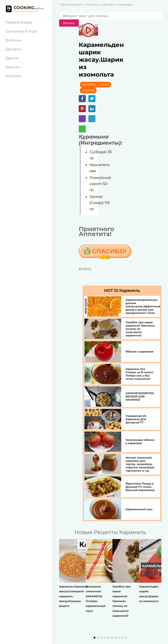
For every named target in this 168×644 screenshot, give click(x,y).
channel (88, 90)
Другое (12, 58)
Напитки (13, 76)
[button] (94, 638)
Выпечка (13, 40)
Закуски (13, 67)
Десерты (13, 49)
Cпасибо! (109, 253)
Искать (69, 23)
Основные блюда (21, 31)
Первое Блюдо (19, 22)
